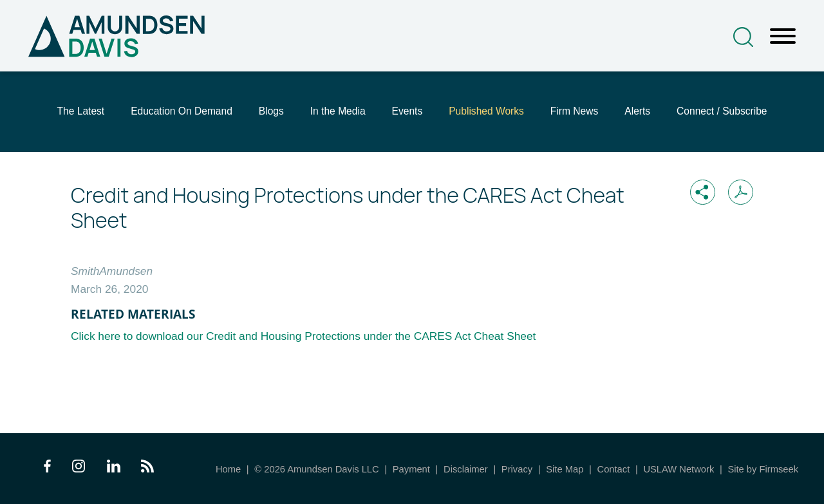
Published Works (486, 111)
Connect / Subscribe (722, 111)
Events (407, 111)
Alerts (637, 111)
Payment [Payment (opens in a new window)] (411, 469)
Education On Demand (182, 111)
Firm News (575, 111)
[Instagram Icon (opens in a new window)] (79, 469)
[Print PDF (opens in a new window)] (741, 192)
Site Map (565, 469)
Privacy (517, 469)
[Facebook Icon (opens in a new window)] (47, 469)
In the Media (338, 111)
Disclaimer (466, 469)
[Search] (743, 37)
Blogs (271, 111)
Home (228, 469)
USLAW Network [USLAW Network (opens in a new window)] (679, 469)
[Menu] (783, 37)
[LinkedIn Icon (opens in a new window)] (114, 469)
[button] (703, 192)
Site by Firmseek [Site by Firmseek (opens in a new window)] (763, 469)
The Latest (81, 111)
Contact (614, 469)
